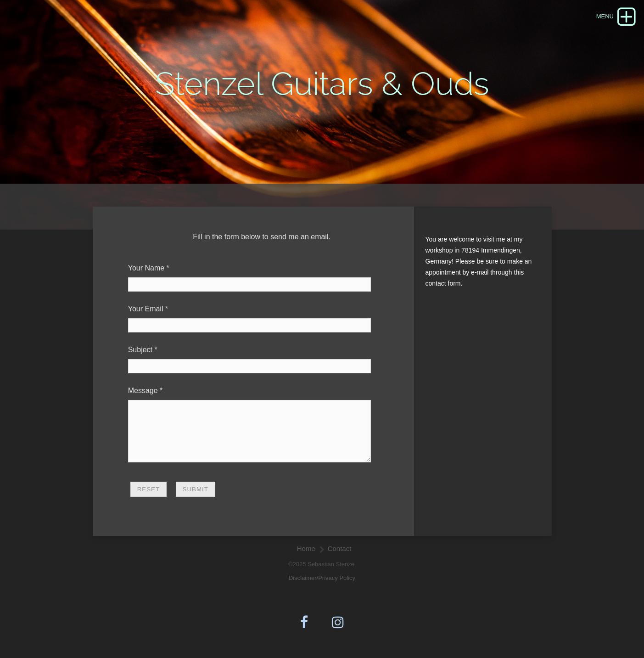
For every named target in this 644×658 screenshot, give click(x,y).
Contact (340, 560)
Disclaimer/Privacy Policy (322, 589)
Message (143, 391)
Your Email (146, 309)
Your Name (146, 268)
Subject (140, 350)
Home (306, 560)
